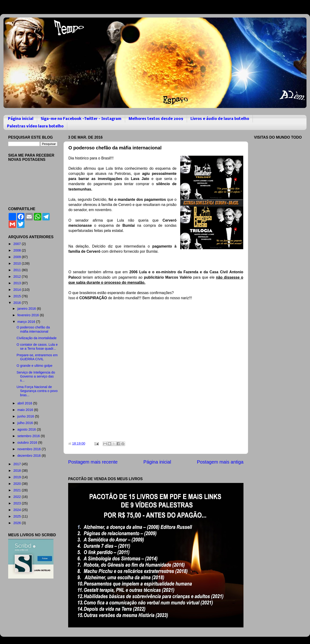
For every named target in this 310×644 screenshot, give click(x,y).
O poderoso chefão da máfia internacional (33, 329)
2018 (18, 471)
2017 (18, 464)
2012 (18, 277)
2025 (18, 516)
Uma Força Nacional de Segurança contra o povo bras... (37, 391)
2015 (18, 296)
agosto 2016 (27, 429)
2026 (18, 523)
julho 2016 (26, 423)
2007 (18, 244)
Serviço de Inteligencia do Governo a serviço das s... (36, 376)
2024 (18, 510)
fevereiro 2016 (29, 315)
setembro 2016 (29, 436)
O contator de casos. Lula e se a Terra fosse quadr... (37, 347)
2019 (18, 477)
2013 (18, 283)
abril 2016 (25, 403)
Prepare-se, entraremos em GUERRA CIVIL (37, 357)
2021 (18, 490)
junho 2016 (26, 416)
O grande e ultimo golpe (35, 366)
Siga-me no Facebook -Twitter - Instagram (81, 119)
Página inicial (21, 119)
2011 (18, 270)
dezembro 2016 (30, 456)
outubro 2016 (28, 443)
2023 (18, 503)
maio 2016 (26, 410)
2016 (18, 303)
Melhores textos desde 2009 (156, 119)
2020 (18, 484)
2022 (18, 497)
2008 (18, 250)
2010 (18, 263)
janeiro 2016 (27, 309)
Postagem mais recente (93, 462)
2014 (18, 290)
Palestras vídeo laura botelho (35, 126)
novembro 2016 (30, 449)
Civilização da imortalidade (37, 338)
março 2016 (27, 322)
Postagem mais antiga (220, 462)
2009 (18, 257)
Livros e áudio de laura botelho (220, 119)
